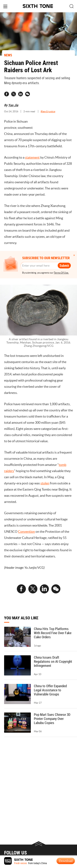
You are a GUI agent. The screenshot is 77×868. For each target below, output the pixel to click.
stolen (45, 483)
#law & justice (48, 111)
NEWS (8, 55)
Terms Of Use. (61, 273)
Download (66, 861)
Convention (26, 531)
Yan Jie (13, 105)
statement (32, 157)
